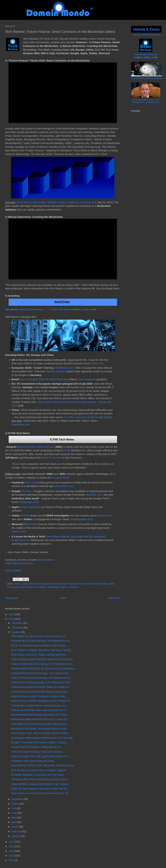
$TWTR (25, 515)
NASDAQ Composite (31, 309)
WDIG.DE (30, 524)
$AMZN (22, 447)
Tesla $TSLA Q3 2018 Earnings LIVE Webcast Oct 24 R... (41, 682)
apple (25, 584)
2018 (12, 619)
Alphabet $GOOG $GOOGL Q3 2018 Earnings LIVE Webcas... (44, 669)
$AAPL (24, 507)
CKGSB (107, 417)
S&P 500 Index (61, 309)
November (17, 628)
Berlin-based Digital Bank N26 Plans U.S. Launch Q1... (40, 719)
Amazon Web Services (41, 447)
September (18, 799)
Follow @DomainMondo (19, 563)
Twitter (62, 587)
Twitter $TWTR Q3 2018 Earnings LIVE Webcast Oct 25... (41, 678)
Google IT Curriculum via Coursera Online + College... (39, 742)
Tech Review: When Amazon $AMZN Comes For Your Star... (43, 738)
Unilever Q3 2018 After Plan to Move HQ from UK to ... (40, 710)
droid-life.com (94, 495)
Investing (104, 584)
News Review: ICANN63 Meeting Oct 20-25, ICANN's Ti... (41, 701)
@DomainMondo (46, 560)
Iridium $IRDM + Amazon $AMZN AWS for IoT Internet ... (41, 784)
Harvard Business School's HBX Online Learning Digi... (40, 692)
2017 (12, 842)
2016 (12, 846)
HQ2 (97, 584)
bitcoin (38, 584)
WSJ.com (98, 363)
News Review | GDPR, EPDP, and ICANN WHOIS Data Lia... (43, 765)
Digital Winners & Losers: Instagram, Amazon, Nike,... (39, 696)
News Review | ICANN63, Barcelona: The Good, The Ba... (41, 650)
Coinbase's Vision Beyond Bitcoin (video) (33, 761)
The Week (11, 309)
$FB (27, 482)
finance (82, 584)
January (16, 836)
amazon (18, 584)
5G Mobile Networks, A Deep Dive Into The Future (37, 775)
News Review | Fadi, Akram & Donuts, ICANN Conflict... (40, 733)
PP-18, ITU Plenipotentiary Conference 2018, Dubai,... (40, 646)
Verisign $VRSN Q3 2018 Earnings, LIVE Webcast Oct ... (41, 673)
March (15, 827)
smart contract (13, 587)
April (14, 822)
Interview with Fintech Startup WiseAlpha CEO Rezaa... (40, 715)
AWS (31, 584)
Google (90, 584)
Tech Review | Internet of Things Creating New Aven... (39, 655)
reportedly (34, 507)
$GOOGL (27, 491)
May (14, 818)
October (16, 632)
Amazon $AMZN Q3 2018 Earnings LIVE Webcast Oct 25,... (43, 664)
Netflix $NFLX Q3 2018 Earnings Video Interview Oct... (40, 724)
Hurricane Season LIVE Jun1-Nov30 (147, 78)
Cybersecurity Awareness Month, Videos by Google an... (41, 687)
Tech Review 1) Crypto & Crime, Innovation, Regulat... (39, 770)
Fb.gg (34, 482)
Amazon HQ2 (59, 478)
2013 (12, 860)
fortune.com (105, 515)
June (14, 813)
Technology (53, 587)
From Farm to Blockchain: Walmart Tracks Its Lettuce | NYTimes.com (56, 202)
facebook (73, 584)
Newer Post (12, 598)
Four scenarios (87, 379)
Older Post (114, 598)
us (68, 587)
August (15, 804)
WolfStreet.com (64, 368)
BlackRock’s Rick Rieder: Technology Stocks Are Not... (40, 729)
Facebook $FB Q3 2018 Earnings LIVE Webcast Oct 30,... (42, 641)
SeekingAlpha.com (82, 519)
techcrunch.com (64, 486)
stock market (27, 587)
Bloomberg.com (21, 424)
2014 (12, 856)
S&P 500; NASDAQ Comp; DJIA (146, 35)
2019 (12, 614)
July (14, 808)
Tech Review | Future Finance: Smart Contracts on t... (39, 706)
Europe (64, 584)
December (17, 623)
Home (63, 598)
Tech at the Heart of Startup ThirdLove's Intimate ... (38, 752)
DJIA (85, 309)
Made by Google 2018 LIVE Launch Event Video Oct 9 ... (41, 756)
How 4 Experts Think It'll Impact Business (45, 379)
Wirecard (74, 587)
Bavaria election (56, 371)
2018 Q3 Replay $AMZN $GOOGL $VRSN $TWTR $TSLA (42, 659)
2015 (12, 851)
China (56, 584)
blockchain (47, 584)
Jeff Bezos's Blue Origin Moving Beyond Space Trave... (40, 779)
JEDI (66, 450)
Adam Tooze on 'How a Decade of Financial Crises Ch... (40, 793)
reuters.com (19, 531)
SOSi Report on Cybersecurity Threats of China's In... (39, 636)
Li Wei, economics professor (83, 417)
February (17, 831)
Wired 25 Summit (52, 458)
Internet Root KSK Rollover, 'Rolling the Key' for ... (37, 747)
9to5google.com (29, 502)
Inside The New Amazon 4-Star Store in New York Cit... (40, 789)
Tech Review (40, 587)
